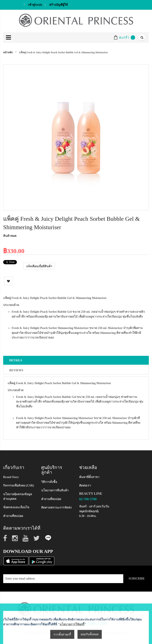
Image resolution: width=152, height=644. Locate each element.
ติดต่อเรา (85, 486)
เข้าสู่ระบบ (35, 5)
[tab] (76, 360)
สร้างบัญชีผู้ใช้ (58, 5)
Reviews (16, 370)
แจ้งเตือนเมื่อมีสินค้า (39, 266)
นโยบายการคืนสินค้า (55, 490)
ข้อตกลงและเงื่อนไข (16, 507)
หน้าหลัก (8, 52)
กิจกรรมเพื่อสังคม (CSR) (19, 486)
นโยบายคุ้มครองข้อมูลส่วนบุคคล (18, 497)
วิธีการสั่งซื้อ (49, 482)
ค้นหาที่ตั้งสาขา (89, 477)
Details (16, 360)
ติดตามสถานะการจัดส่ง (56, 508)
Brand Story (11, 477)
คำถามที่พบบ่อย (13, 516)
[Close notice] (142, 640)
